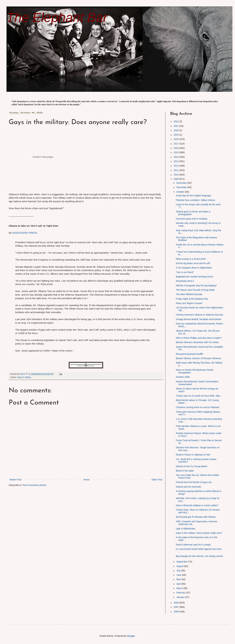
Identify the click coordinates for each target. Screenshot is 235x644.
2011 (177, 170)
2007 (177, 607)
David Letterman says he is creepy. (194, 545)
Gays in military (24, 377)
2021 (177, 126)
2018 (177, 139)
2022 (177, 121)
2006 (177, 612)
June (179, 575)
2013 (177, 161)
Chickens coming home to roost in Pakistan (198, 407)
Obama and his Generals (188, 487)
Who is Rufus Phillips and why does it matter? (199, 338)
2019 (177, 135)
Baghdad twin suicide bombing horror (195, 277)
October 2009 (183, 377)
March (180, 588)
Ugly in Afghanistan (186, 529)
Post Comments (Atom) (34, 485)
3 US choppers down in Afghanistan (194, 268)
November (182, 187)
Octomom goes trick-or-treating (191, 219)
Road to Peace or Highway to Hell (193, 455)
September (182, 562)
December (182, 183)
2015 (177, 152)
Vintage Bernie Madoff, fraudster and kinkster (199, 319)
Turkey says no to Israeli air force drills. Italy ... (199, 396)
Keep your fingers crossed (189, 303)
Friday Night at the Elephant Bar (192, 299)
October (181, 192)
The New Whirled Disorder (189, 294)
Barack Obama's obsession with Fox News (197, 342)
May (179, 579)
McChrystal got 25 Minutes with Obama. (196, 517)
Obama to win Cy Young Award (191, 466)
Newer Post (15, 480)
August (180, 566)
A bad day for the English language (193, 196)
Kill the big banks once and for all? (193, 263)
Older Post (157, 480)
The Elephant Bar (57, 17)
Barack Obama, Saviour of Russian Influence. (199, 358)
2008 (177, 603)
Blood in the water (185, 471)
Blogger (131, 636)
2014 (177, 157)
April (179, 584)
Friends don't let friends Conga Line (194, 482)
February (181, 593)
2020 (177, 130)
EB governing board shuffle (190, 354)
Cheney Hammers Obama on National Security (200, 315)
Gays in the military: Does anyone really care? (199, 533)
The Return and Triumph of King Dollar (195, 290)
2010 (177, 175)
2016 (177, 148)
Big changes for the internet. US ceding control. (200, 556)
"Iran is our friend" (185, 272)
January (181, 597)
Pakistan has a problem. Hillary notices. (196, 200)
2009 (177, 179)
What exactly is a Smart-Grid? (191, 259)
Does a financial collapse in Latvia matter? (197, 505)
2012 (177, 166)
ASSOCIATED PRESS (25, 233)
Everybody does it (185, 281)
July (179, 571)
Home (86, 480)
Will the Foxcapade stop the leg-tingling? (196, 286)
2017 (177, 144)
